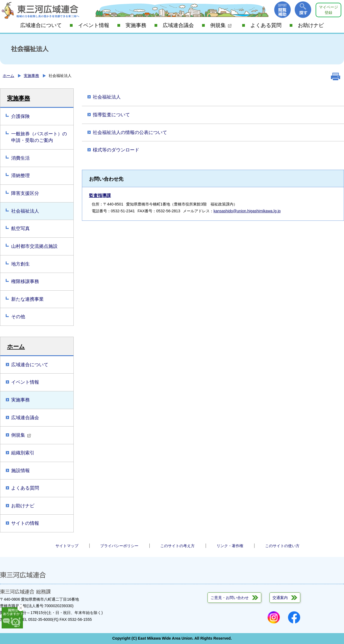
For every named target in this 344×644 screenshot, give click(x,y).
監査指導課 (100, 196)
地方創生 (20, 264)
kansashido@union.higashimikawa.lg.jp (247, 211)
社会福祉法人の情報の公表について (130, 132)
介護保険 (20, 116)
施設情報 (20, 471)
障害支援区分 (25, 193)
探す (303, 10)
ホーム (8, 76)
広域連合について (41, 25)
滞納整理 (20, 176)
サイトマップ (67, 546)
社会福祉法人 (25, 211)
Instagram (274, 617)
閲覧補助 (282, 10)
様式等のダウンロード (116, 150)
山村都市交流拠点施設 (34, 246)
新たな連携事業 (27, 299)
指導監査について (111, 115)
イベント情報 (94, 25)
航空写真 (20, 229)
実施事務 (136, 25)
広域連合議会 (178, 25)
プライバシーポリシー (119, 546)
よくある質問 (266, 25)
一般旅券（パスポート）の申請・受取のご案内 (39, 137)
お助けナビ (311, 25)
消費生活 (20, 158)
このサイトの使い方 (282, 546)
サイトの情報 (25, 523)
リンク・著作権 (230, 546)
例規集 (221, 25)
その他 (18, 317)
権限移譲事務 (25, 281)
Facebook (294, 617)
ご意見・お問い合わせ (230, 598)
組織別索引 (23, 453)
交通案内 (280, 598)
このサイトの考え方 (177, 546)
